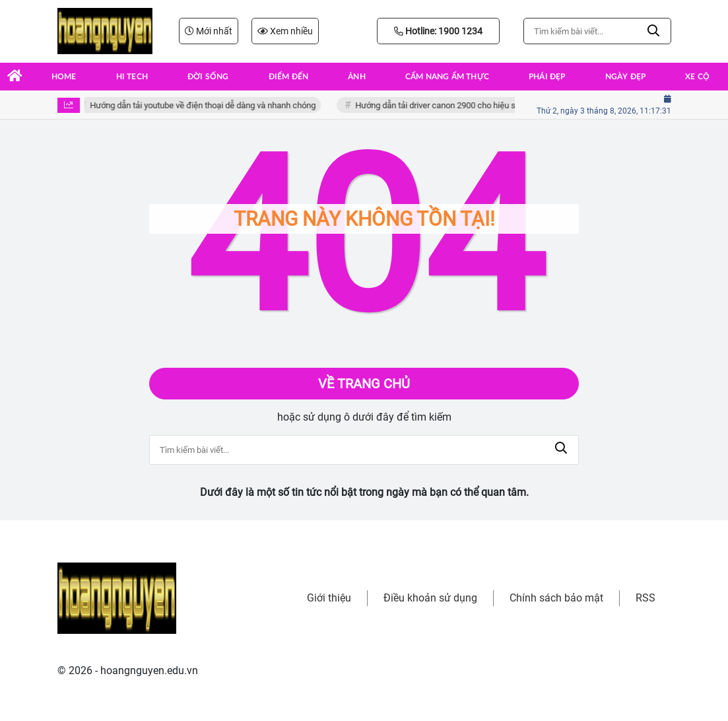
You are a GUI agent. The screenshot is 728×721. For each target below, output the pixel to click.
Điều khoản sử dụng (430, 598)
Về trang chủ (364, 384)
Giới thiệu (329, 598)
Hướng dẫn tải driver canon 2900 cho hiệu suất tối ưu (455, 105)
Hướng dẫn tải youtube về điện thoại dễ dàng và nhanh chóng (205, 105)
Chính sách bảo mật (556, 598)
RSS (645, 598)
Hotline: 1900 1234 (438, 31)
